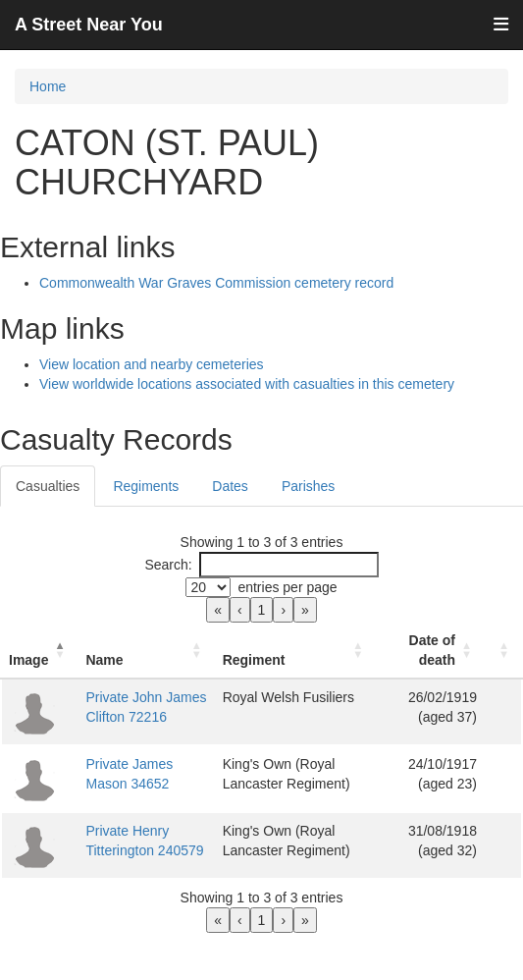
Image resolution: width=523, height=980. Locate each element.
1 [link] (262, 610)
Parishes (308, 486)
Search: (168, 565)
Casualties (48, 486)
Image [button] (28, 660)
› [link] (283, 610)
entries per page (287, 587)
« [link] (218, 610)
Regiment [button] (254, 660)
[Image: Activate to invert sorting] (39, 651)
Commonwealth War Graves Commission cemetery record (216, 283)
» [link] (305, 610)
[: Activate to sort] (503, 651)
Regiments (146, 486)
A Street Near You (89, 25)
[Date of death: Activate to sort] (430, 651)
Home (48, 86)
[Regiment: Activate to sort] (296, 651)
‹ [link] (240, 610)
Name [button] (104, 660)
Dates (230, 486)
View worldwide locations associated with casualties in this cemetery (247, 384)
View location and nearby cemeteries (152, 364)
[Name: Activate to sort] (146, 651)
